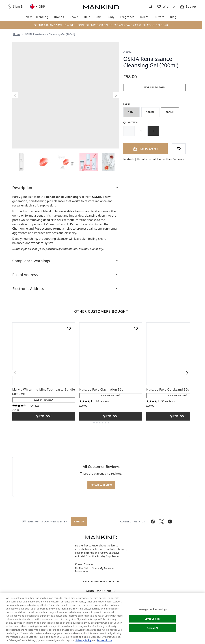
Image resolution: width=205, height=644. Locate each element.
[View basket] (188, 7)
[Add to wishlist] (179, 149)
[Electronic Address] (66, 289)
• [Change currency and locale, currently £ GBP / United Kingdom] (38, 7)
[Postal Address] (66, 275)
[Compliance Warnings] (66, 261)
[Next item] (187, 373)
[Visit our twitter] (161, 522)
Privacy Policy (84, 640)
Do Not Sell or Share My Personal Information (95, 570)
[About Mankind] (101, 591)
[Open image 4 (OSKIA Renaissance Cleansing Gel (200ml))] (89, 162)
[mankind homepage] (101, 7)
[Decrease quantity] (129, 131)
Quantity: (131, 122)
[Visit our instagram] (170, 522)
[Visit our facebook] (153, 522)
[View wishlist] (166, 7)
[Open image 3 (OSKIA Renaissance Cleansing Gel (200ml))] (66, 162)
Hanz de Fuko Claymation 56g (101, 389)
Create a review (101, 485)
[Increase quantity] (153, 131)
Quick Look (44, 416)
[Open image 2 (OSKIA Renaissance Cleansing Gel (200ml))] (44, 162)
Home (17, 34)
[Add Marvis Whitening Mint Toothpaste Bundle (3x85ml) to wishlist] (69, 328)
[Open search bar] (150, 7)
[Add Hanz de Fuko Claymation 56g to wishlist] (136, 328)
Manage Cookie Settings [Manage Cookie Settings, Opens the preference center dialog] (153, 609)
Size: (126, 104)
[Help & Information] (101, 581)
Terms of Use (104, 640)
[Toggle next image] (116, 95)
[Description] (66, 188)
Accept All (153, 628)
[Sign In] (16, 7)
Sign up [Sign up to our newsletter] (79, 521)
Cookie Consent (84, 564)
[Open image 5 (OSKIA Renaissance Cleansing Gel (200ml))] (111, 162)
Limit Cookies (153, 619)
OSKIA (128, 52)
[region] (102, 618)
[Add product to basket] (145, 149)
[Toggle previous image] (15, 95)
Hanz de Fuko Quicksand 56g (168, 389)
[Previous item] (15, 373)
